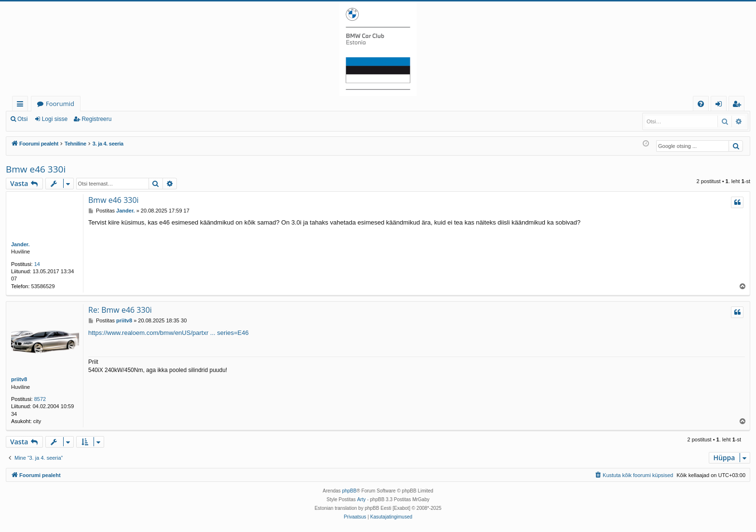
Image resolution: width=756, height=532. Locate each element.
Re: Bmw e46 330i (120, 310)
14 (37, 264)
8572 (40, 399)
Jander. (20, 244)
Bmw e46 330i (36, 169)
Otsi (22, 119)
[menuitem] (701, 104)
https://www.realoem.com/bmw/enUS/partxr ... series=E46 (169, 333)
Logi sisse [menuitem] (721, 105)
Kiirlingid (22, 105)
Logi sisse (55, 119)
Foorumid (60, 104)
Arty (362, 499)
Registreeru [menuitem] (739, 105)
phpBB (349, 491)
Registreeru (96, 119)
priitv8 (19, 379)
